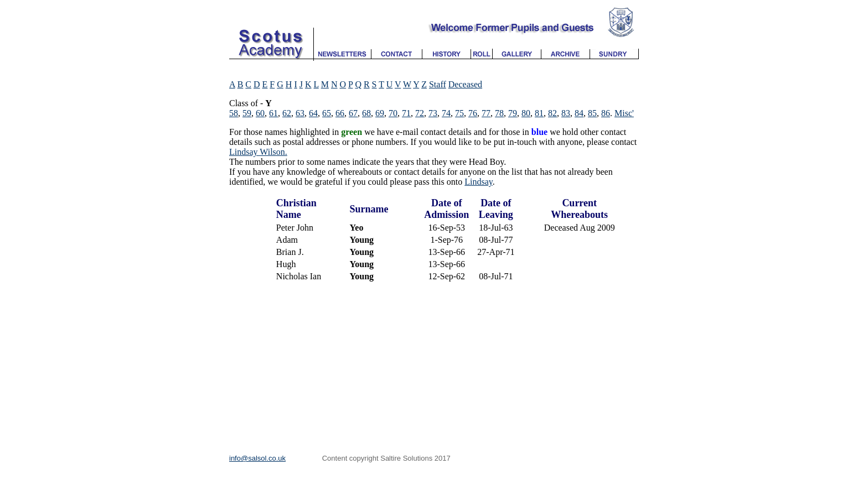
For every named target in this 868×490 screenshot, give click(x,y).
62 (287, 113)
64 (313, 113)
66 (340, 113)
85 (592, 113)
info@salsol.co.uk (257, 458)
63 (300, 113)
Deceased (465, 84)
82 (552, 113)
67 (353, 113)
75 (459, 113)
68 (366, 113)
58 (234, 113)
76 (473, 113)
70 (393, 113)
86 (606, 113)
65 (327, 113)
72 (420, 113)
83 (566, 113)
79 (513, 113)
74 (446, 113)
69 (380, 113)
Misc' (624, 113)
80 (526, 113)
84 (579, 113)
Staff (438, 84)
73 (433, 113)
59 (247, 113)
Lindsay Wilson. (258, 152)
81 (539, 113)
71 (406, 113)
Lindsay (479, 182)
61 (273, 113)
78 (499, 113)
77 (486, 113)
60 (260, 113)
